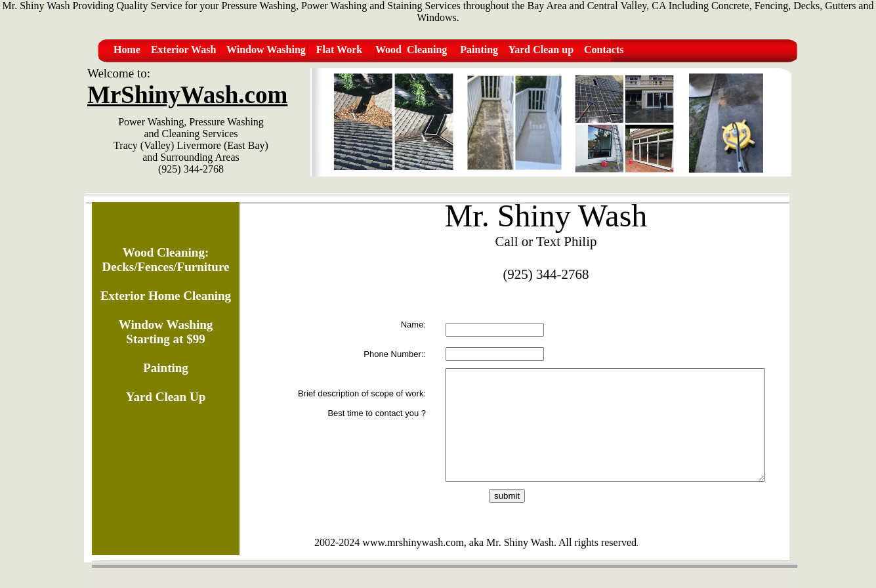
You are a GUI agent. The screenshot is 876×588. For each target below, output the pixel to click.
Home (127, 50)
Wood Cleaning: (166, 252)
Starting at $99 (165, 339)
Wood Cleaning (411, 50)
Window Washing (166, 325)
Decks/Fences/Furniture (166, 267)
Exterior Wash (183, 50)
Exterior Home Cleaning (166, 296)
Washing (286, 50)
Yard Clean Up (166, 397)
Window (246, 50)
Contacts (604, 50)
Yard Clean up (541, 50)
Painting (479, 50)
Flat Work (339, 50)
